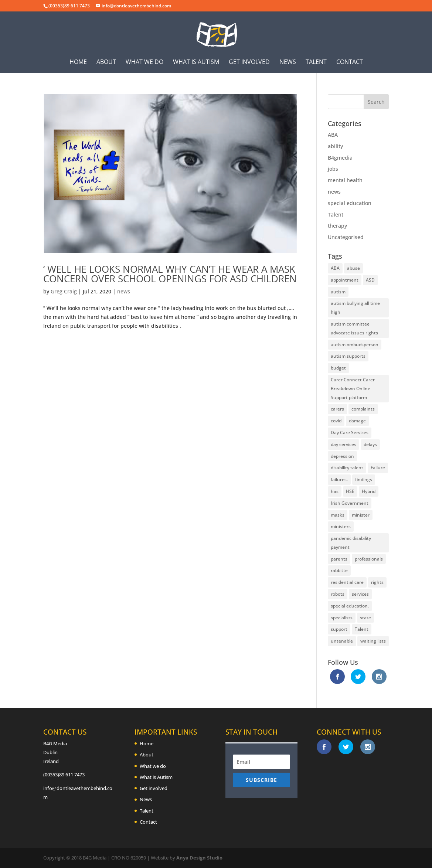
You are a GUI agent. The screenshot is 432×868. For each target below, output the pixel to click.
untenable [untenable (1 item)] (342, 641)
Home (78, 62)
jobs (333, 169)
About (106, 62)
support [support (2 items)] (339, 629)
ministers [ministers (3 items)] (341, 526)
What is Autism (196, 62)
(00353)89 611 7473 (64, 775)
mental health (345, 180)
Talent (316, 62)
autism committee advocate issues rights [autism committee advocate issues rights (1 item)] (354, 328)
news (124, 291)
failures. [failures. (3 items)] (339, 479)
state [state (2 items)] (365, 618)
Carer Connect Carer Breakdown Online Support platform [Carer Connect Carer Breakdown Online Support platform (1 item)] (353, 389)
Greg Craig (64, 291)
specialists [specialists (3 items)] (342, 618)
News (288, 62)
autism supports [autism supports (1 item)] (348, 356)
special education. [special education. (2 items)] (350, 606)
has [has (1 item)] (335, 491)
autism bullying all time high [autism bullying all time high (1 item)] (355, 308)
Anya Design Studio (199, 858)
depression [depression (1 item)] (342, 456)
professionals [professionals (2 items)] (369, 559)
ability (335, 146)
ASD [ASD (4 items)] (370, 280)
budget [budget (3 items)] (338, 368)
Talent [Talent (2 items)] (362, 629)
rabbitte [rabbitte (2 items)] (339, 570)
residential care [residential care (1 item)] (347, 582)
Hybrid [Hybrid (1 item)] (369, 491)
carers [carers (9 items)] (337, 409)
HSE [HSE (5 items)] (350, 491)
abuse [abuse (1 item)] (353, 268)
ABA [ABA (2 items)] (335, 268)
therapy (337, 226)
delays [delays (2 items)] (370, 444)
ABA (333, 135)
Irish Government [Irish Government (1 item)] (350, 503)
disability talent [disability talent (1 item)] (347, 468)
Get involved (249, 62)
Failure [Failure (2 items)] (378, 468)
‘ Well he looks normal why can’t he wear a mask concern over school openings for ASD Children (170, 274)
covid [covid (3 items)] (336, 421)
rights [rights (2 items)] (377, 582)
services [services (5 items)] (360, 594)
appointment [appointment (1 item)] (345, 280)
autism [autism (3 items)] (338, 292)
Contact (350, 62)
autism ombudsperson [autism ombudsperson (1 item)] (355, 345)
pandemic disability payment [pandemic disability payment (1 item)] (351, 543)
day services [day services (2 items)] (343, 444)
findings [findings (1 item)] (364, 479)
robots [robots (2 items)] (338, 594)
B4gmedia (340, 158)
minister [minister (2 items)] (361, 515)
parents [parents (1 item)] (339, 559)
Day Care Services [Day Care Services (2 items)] (350, 433)
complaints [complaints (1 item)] (363, 409)
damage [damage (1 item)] (357, 421)
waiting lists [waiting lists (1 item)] (373, 641)
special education (350, 203)
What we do (144, 62)
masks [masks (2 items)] (338, 515)
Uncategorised (346, 237)
